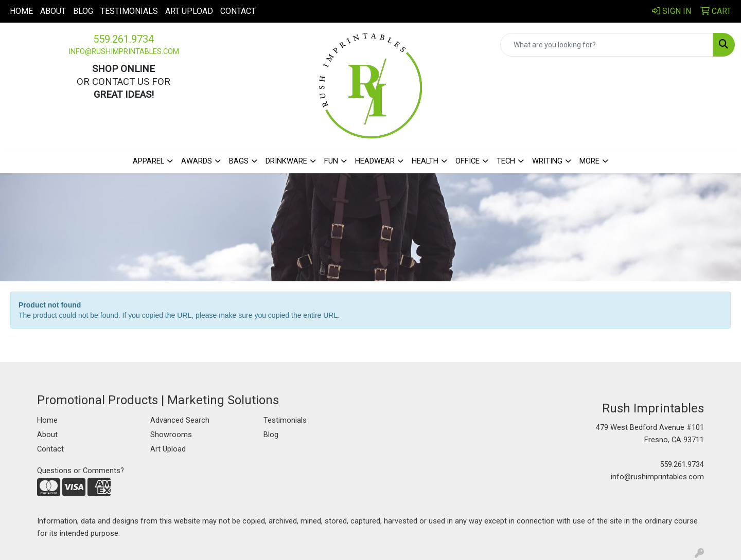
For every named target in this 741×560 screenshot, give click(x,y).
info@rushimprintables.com (124, 51)
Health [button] (425, 161)
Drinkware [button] (286, 161)
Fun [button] (331, 161)
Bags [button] (239, 161)
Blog (83, 11)
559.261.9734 (123, 39)
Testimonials (129, 11)
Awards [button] (197, 161)
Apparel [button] (148, 161)
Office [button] (467, 161)
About (53, 11)
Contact (238, 11)
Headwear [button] (375, 161)
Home (21, 11)
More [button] (589, 161)
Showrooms (171, 435)
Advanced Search (180, 420)
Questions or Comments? (81, 471)
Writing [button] (547, 161)
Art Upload (189, 11)
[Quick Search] (607, 45)
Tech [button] (506, 161)
